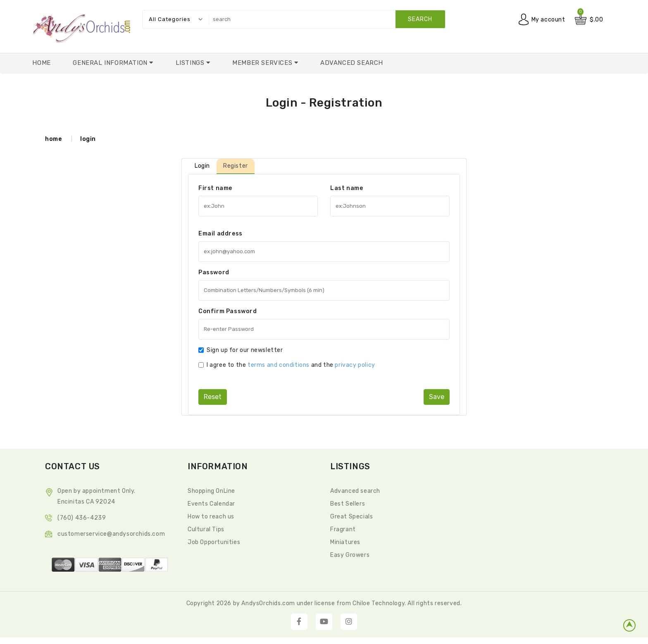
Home (41, 63)
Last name (347, 188)
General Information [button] (111, 63)
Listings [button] (191, 63)
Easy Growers (350, 555)
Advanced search (355, 491)
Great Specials (351, 517)
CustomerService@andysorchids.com (111, 534)
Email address (220, 234)
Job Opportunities (214, 542)
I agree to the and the (291, 365)
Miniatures (345, 542)
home (53, 139)
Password (214, 272)
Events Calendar (211, 504)
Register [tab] (236, 166)
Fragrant (343, 529)
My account (548, 20)
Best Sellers (348, 504)
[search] (325, 19)
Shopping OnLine (211, 491)
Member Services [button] (263, 63)
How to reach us (211, 517)
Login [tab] (202, 166)
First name (215, 188)
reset (213, 397)
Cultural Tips (206, 529)
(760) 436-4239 (82, 518)
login (88, 139)
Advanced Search (352, 63)
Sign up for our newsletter (245, 350)
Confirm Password (228, 311)
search (420, 19)
